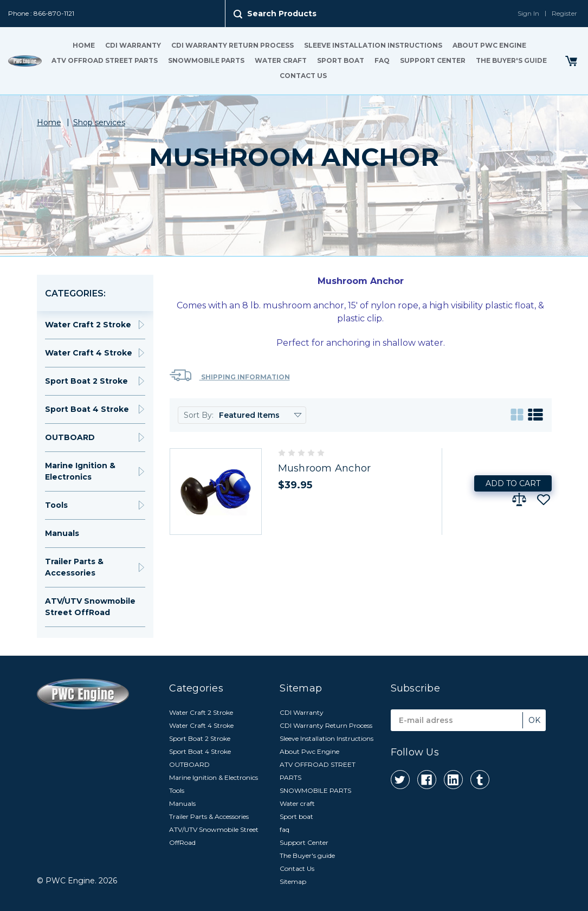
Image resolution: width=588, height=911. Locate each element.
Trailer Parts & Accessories (74, 567)
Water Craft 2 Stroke (88, 325)
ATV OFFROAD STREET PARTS (105, 60)
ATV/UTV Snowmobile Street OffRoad (90, 607)
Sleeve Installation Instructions (373, 45)
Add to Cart (513, 483)
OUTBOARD (70, 437)
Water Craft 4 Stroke (89, 353)
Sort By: (199, 415)
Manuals (62, 533)
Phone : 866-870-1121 (41, 13)
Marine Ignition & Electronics (80, 471)
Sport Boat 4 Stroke (87, 409)
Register (564, 13)
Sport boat (341, 60)
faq (382, 60)
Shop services (99, 122)
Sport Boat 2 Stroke (86, 381)
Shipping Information (230, 375)
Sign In (528, 13)
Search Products (282, 14)
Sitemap (293, 881)
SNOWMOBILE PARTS (206, 60)
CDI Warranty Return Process (232, 45)
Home (84, 45)
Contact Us (303, 76)
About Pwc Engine (489, 45)
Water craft (281, 60)
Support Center (433, 60)
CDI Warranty (133, 45)
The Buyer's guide (511, 60)
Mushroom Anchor (325, 468)
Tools (56, 505)
